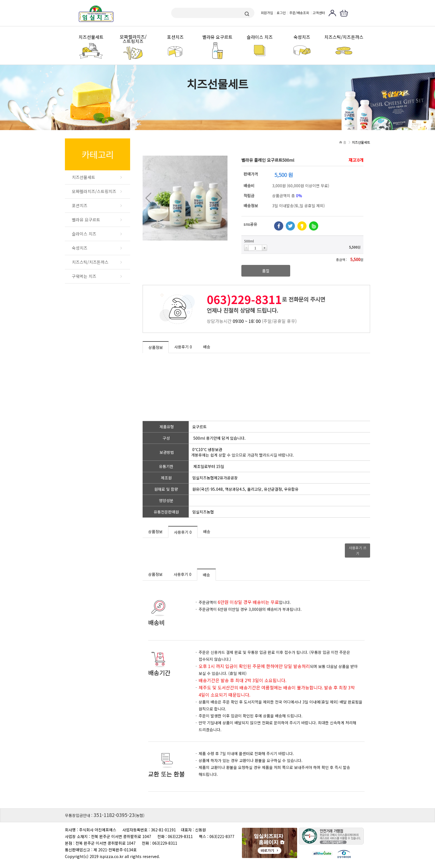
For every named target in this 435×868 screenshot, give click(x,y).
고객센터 (319, 13)
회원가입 (267, 13)
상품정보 (156, 347)
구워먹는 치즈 (84, 276)
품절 (266, 271)
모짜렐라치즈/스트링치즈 (133, 39)
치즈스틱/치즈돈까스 (344, 37)
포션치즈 (175, 37)
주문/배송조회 (299, 13)
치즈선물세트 (91, 37)
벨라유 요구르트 (217, 37)
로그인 (281, 13)
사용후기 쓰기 (358, 551)
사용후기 (183, 347)
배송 (207, 347)
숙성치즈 (302, 37)
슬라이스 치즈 (260, 37)
